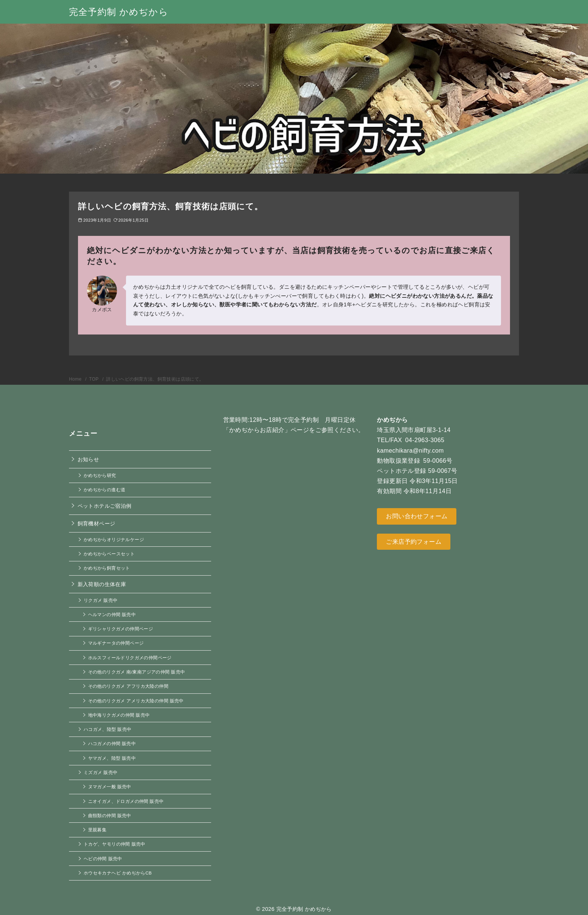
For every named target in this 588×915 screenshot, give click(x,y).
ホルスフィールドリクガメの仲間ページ (130, 658)
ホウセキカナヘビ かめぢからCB (118, 873)
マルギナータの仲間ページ (116, 643)
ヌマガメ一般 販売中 (110, 787)
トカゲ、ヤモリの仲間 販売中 (115, 844)
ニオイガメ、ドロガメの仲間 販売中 (126, 801)
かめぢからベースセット (109, 554)
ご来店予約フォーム (414, 542)
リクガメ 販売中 (100, 600)
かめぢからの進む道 (105, 490)
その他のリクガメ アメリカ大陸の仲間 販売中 (136, 701)
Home (76, 379)
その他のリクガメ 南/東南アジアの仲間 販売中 (137, 672)
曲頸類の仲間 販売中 (110, 815)
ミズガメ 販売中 (100, 772)
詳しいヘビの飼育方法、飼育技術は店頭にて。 (155, 379)
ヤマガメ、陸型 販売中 (112, 758)
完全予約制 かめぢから (119, 12)
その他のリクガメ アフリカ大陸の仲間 (128, 686)
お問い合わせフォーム (417, 516)
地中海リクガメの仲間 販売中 (119, 715)
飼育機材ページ (97, 523)
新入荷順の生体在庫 (102, 584)
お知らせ (88, 459)
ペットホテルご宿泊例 (105, 506)
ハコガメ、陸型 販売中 (108, 729)
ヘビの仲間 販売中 (103, 859)
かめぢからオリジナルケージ (114, 539)
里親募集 (97, 830)
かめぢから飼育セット (107, 568)
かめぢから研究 (100, 475)
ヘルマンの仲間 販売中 (112, 614)
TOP (95, 379)
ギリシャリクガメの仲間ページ (121, 629)
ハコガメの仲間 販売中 (112, 743)
